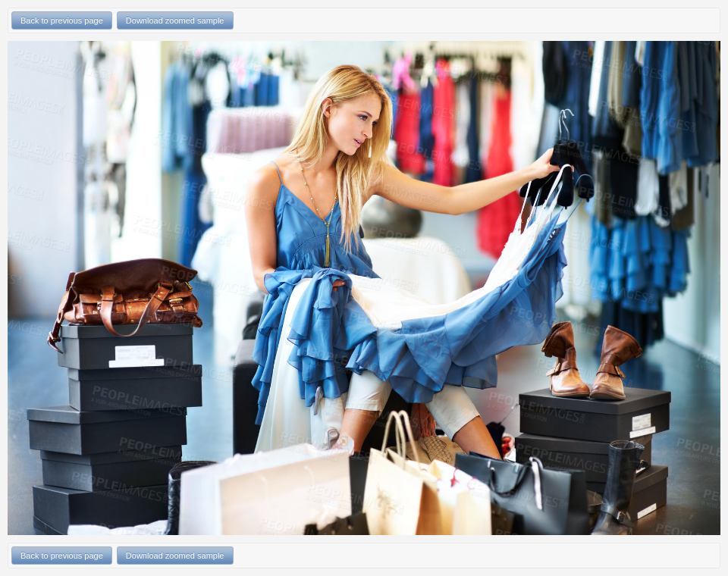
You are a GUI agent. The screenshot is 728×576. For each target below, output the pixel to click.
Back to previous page (62, 20)
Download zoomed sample (175, 20)
